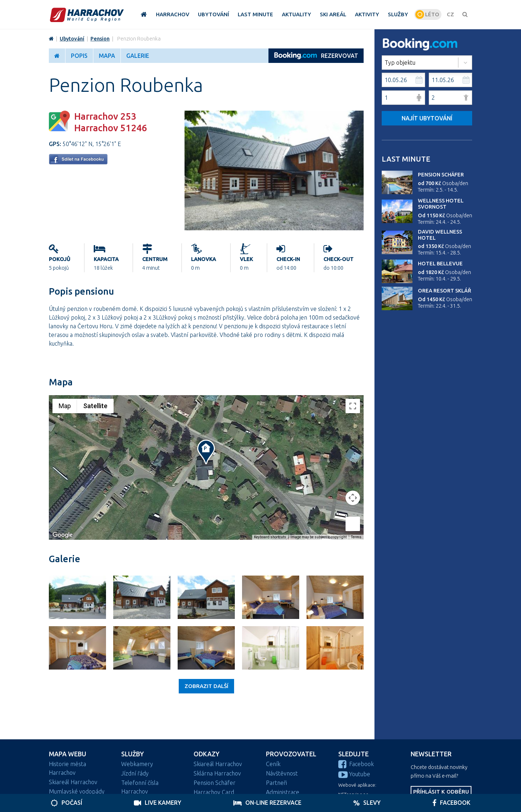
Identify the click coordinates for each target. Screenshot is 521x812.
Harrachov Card (214, 792)
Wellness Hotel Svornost (441, 204)
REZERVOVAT (316, 56)
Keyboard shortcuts (270, 537)
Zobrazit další (206, 686)
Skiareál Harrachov (73, 782)
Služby (133, 754)
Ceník (273, 764)
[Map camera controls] (353, 498)
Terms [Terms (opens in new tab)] (356, 537)
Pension (100, 39)
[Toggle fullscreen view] (353, 406)
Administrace (283, 792)
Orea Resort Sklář (444, 291)
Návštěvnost (282, 773)
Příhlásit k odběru (441, 792)
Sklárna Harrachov (217, 773)
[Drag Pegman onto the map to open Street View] (353, 524)
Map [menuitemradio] (65, 406)
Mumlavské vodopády (77, 791)
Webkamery (137, 764)
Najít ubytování (427, 118)
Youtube (354, 774)
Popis (79, 56)
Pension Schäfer (441, 175)
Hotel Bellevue (440, 264)
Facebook (356, 764)
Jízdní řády (135, 773)
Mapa (107, 56)
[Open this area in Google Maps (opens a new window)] (63, 535)
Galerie (138, 56)
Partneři (276, 783)
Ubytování (72, 39)
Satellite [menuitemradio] (95, 406)
